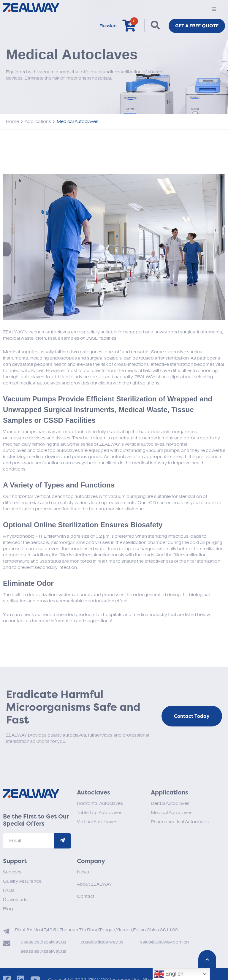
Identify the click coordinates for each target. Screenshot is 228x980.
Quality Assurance (22, 881)
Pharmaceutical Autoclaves (180, 822)
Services (12, 872)
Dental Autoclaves (170, 804)
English (169, 974)
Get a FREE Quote (196, 26)
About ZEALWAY (94, 884)
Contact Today (192, 716)
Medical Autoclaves (172, 813)
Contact (86, 896)
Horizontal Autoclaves (100, 804)
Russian (106, 26)
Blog (8, 909)
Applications (38, 122)
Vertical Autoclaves (97, 822)
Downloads (15, 900)
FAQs (9, 890)
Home (12, 122)
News (83, 872)
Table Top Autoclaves (100, 813)
